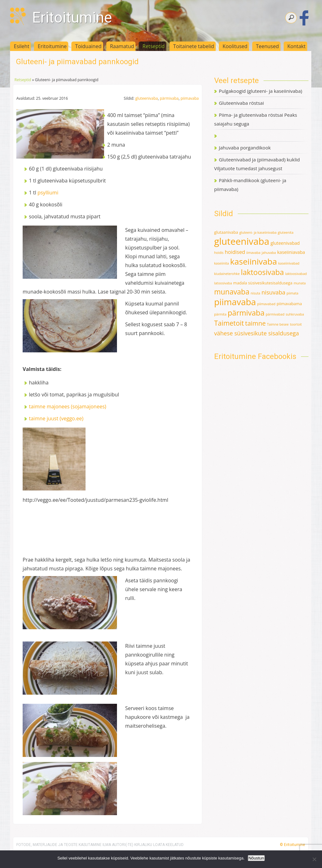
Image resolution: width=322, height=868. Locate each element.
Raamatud (122, 46)
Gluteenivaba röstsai (241, 103)
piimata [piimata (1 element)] (292, 293)
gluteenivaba (147, 98)
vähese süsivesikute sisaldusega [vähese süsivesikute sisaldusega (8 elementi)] (257, 333)
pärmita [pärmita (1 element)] (220, 314)
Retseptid (154, 46)
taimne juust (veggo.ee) (56, 418)
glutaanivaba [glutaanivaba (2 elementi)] (226, 232)
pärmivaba (169, 98)
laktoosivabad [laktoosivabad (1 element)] (296, 274)
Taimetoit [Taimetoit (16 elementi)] (229, 323)
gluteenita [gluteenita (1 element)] (286, 232)
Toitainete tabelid (194, 46)
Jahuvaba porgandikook (245, 148)
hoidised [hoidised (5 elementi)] (235, 252)
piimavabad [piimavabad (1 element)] (266, 304)
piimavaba (190, 98)
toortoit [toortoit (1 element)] (296, 324)
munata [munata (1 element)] (300, 283)
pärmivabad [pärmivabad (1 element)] (275, 314)
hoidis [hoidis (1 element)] (219, 253)
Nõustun (256, 858)
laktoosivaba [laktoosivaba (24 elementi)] (262, 272)
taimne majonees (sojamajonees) (68, 406)
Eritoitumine (72, 17)
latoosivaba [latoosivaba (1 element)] (223, 283)
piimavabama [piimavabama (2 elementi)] (289, 304)
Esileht (22, 46)
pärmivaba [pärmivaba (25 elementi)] (246, 313)
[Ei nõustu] (314, 859)
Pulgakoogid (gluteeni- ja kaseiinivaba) (261, 91)
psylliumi (48, 193)
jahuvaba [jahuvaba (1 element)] (269, 253)
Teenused (267, 46)
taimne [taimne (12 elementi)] (255, 323)
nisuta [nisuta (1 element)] (255, 293)
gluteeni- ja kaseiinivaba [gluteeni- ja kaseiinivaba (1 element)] (258, 232)
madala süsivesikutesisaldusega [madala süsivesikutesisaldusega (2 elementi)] (263, 283)
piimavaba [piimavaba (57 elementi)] (235, 302)
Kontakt (297, 46)
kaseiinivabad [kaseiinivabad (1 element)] (289, 263)
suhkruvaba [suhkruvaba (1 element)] (295, 314)
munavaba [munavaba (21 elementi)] (232, 292)
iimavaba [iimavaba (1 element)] (253, 253)
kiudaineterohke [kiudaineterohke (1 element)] (227, 274)
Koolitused (235, 46)
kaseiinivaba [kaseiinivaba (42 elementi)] (254, 261)
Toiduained (88, 46)
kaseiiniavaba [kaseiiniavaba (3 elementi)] (291, 252)
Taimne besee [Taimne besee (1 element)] (278, 324)
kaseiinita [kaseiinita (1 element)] (222, 263)
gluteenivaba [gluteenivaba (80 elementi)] (242, 241)
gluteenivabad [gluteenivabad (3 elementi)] (285, 243)
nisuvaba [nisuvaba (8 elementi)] (273, 292)
